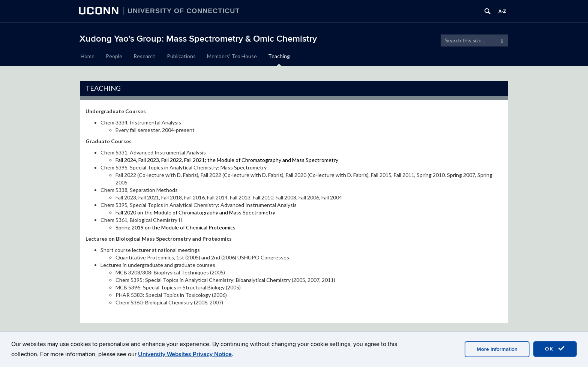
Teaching (279, 56)
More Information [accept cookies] (497, 349)
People (114, 56)
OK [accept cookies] (555, 349)
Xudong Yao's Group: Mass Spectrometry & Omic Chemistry (198, 39)
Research (145, 56)
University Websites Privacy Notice (185, 354)
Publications (181, 56)
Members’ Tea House (232, 56)
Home (88, 56)
